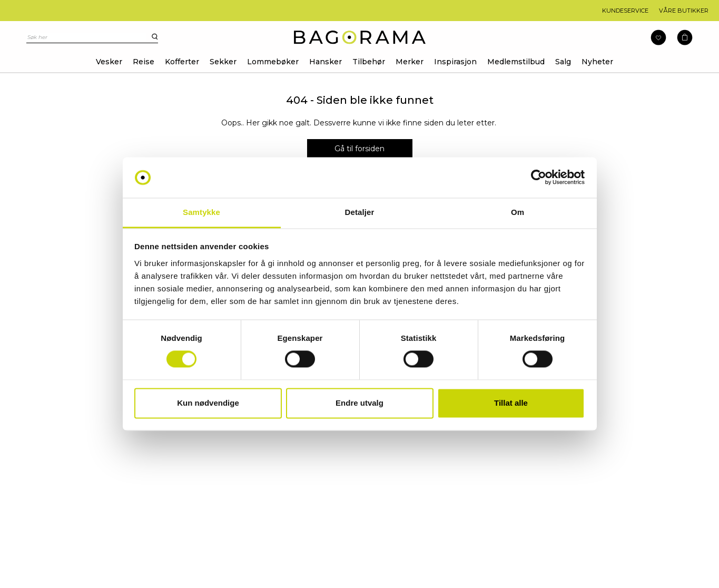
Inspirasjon (455, 62)
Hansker (326, 62)
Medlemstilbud (516, 62)
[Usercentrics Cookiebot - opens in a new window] (539, 178)
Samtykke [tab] (201, 212)
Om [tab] (518, 212)
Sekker (223, 62)
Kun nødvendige (208, 403)
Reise (144, 62)
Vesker (109, 62)
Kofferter (182, 62)
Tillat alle (511, 403)
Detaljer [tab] (360, 212)
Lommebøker (273, 62)
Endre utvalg (359, 403)
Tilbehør (369, 62)
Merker (410, 62)
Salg (563, 62)
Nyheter (597, 62)
